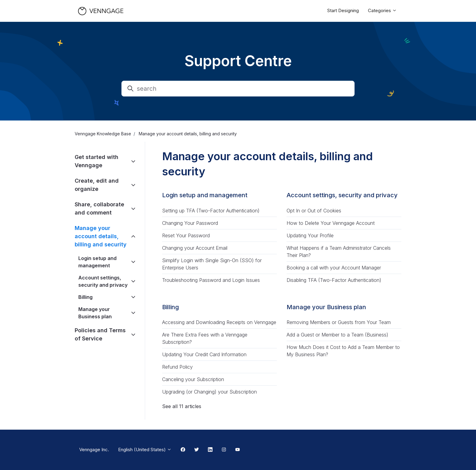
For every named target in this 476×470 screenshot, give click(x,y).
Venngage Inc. (94, 450)
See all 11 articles (182, 406)
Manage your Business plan (326, 307)
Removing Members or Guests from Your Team (339, 322)
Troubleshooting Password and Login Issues (211, 280)
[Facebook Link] (183, 450)
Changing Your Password (190, 223)
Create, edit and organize (97, 185)
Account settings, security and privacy (342, 195)
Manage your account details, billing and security (101, 236)
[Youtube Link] (238, 450)
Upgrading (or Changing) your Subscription (209, 392)
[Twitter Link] (197, 450)
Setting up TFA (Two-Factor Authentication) (211, 211)
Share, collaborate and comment (99, 208)
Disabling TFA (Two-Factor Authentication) (334, 280)
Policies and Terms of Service (100, 334)
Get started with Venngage (97, 161)
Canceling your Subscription (193, 379)
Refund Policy (177, 367)
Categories (382, 10)
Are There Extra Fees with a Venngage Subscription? (205, 338)
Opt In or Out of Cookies (314, 211)
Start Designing (343, 10)
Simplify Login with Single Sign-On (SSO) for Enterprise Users (212, 264)
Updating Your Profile (310, 235)
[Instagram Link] (224, 450)
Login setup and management (205, 195)
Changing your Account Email (195, 248)
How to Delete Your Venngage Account (331, 223)
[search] (238, 89)
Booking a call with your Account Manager (334, 268)
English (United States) (145, 450)
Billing (170, 307)
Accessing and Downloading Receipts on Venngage (219, 322)
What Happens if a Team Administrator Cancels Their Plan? (339, 252)
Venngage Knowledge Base (103, 134)
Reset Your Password (186, 235)
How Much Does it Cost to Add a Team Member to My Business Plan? (343, 351)
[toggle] (133, 161)
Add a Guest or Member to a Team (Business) (337, 335)
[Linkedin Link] (210, 450)
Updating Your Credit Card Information (204, 354)
